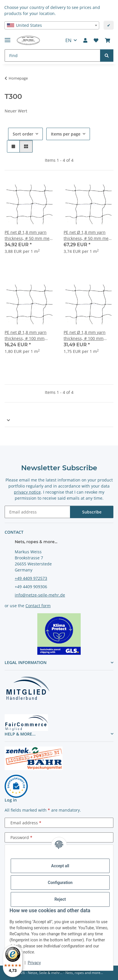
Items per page (66, 134)
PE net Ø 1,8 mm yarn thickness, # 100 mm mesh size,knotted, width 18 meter (88, 335)
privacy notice (27, 492)
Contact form (38, 606)
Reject (60, 899)
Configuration (60, 883)
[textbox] (52, 25)
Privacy (34, 963)
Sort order (23, 134)
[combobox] (52, 25)
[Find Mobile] (52, 56)
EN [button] (68, 40)
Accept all (60, 866)
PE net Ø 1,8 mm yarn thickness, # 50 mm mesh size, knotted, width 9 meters (29, 235)
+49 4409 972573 (31, 578)
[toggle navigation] (8, 38)
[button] (85, 40)
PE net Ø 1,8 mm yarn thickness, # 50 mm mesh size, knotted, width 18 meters (88, 235)
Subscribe (92, 512)
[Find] (107, 56)
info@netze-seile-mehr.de (40, 595)
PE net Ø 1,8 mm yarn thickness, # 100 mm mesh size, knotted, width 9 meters (30, 335)
